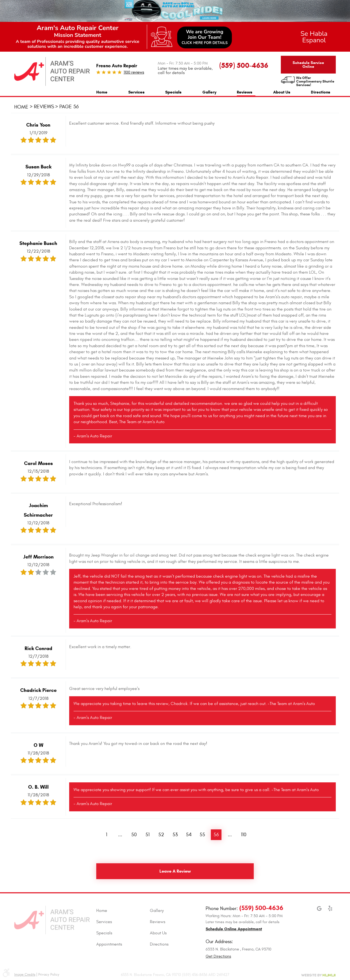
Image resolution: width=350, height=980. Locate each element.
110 (244, 835)
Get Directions (218, 956)
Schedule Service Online (308, 65)
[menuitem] (102, 91)
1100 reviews (134, 72)
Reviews (245, 92)
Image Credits (25, 975)
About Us (282, 92)
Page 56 (69, 107)
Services (136, 92)
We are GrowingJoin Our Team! (205, 37)
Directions (321, 92)
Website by (318, 975)
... (120, 835)
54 (189, 835)
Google (319, 911)
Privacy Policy (49, 975)
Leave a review (175, 871)
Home (102, 92)
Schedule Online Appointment (234, 929)
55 (202, 835)
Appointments (109, 944)
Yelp (330, 911)
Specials (173, 92)
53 (175, 835)
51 (148, 835)
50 (134, 835)
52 (161, 835)
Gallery (209, 92)
